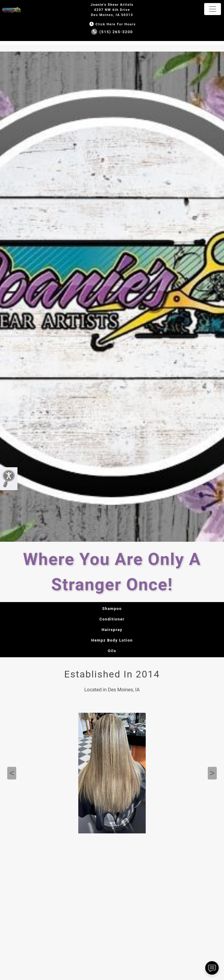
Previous (12, 773)
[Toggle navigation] (213, 9)
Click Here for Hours (112, 24)
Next (212, 773)
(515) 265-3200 (112, 32)
